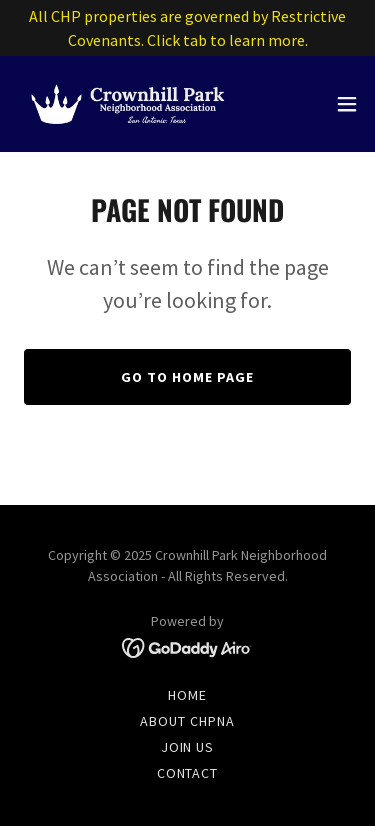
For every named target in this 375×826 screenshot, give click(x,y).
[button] (347, 104)
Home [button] (187, 695)
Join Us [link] (188, 747)
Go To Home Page (187, 377)
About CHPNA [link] (187, 721)
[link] (128, 104)
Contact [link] (188, 773)
